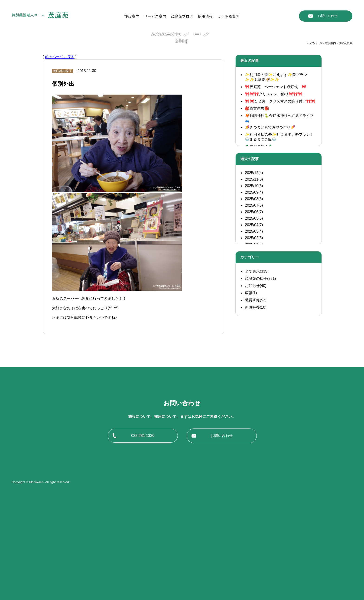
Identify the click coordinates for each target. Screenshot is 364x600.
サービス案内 (155, 16)
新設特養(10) (256, 418)
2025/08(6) (254, 309)
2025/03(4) (254, 342)
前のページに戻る (60, 167)
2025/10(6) (254, 296)
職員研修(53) (256, 410)
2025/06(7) (254, 322)
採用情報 (205, 16)
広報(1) (251, 403)
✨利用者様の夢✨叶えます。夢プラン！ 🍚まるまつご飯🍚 (279, 247)
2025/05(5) (254, 329)
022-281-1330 (143, 546)
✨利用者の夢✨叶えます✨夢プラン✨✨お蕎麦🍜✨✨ (276, 188)
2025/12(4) (254, 283)
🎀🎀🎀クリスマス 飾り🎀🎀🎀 (274, 204)
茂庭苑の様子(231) (260, 389)
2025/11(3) (254, 290)
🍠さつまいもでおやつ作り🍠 (270, 238)
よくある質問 (228, 16)
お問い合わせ (328, 16)
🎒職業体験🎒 (257, 219)
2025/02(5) (254, 348)
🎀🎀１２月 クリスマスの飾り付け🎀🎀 (280, 212)
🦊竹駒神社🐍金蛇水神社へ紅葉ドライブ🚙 (279, 228)
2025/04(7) (254, 335)
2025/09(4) (254, 303)
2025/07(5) (254, 316)
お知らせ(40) (256, 396)
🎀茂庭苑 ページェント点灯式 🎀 (276, 197)
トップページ (314, 154)
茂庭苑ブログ (182, 16)
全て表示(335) (257, 382)
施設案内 (132, 16)
